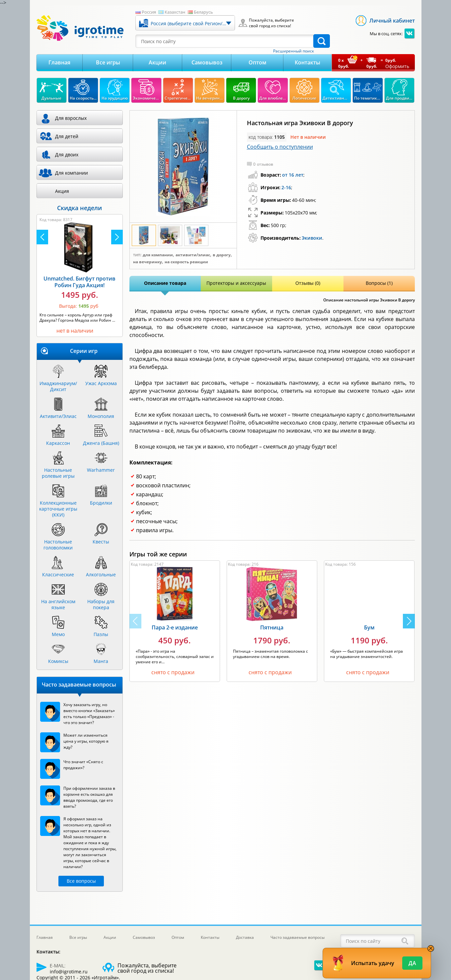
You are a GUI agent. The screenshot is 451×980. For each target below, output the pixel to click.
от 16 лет (293, 175)
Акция (62, 191)
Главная (59, 62)
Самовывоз (207, 62)
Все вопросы (81, 881)
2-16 (286, 187)
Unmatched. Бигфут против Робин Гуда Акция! (79, 282)
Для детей (67, 136)
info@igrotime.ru (69, 972)
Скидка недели (79, 208)
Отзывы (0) (308, 283)
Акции (157, 62)
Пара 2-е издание (175, 627)
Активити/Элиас (193, 255)
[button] (409, 621)
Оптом (258, 62)
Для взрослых (71, 118)
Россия (149, 12)
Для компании (158, 255)
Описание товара (165, 283)
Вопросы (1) (379, 283)
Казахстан (175, 12)
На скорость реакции (186, 262)
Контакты (307, 62)
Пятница (272, 627)
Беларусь (203, 12)
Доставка (245, 937)
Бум (369, 627)
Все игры (108, 62)
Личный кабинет (392, 21)
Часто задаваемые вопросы (298, 937)
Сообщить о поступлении (280, 147)
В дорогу (222, 255)
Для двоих (67, 155)
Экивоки (312, 238)
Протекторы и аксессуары (236, 283)
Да (412, 963)
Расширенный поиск (294, 51)
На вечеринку (148, 262)
